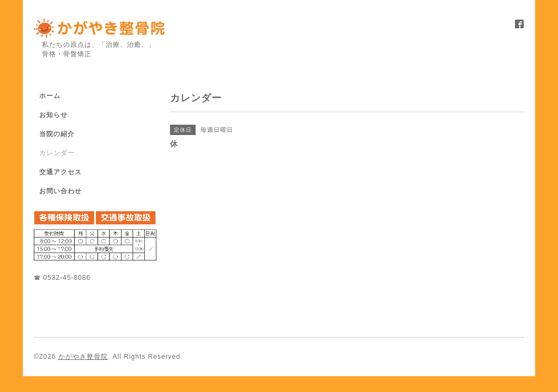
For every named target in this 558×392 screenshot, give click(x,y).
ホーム (50, 96)
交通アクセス (60, 172)
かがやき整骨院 (83, 357)
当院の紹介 (57, 134)
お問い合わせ (60, 191)
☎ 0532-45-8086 (62, 278)
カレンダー (57, 153)
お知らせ (53, 115)
